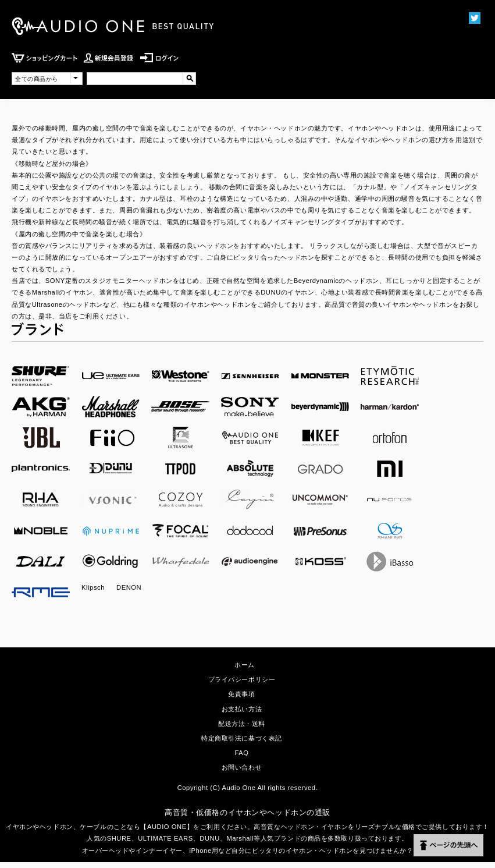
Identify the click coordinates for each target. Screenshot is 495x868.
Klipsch (93, 587)
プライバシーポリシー (242, 679)
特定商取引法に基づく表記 (242, 738)
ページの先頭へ (448, 845)
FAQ (241, 753)
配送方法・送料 (242, 724)
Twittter (474, 18)
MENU (445, 68)
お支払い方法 (242, 709)
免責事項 (241, 694)
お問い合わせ (242, 767)
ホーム (245, 665)
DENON (129, 587)
